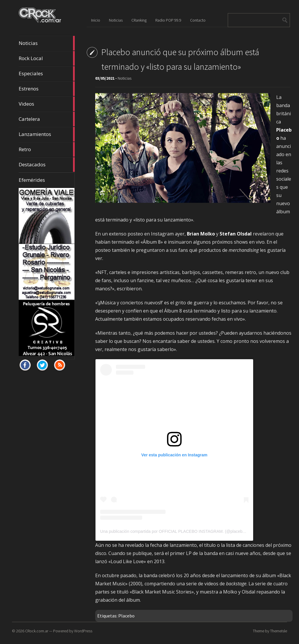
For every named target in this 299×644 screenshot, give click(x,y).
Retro (47, 149)
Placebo (126, 616)
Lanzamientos (47, 134)
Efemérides (32, 180)
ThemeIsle (279, 631)
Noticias (47, 43)
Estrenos (47, 89)
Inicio (96, 20)
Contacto (198, 20)
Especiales (47, 74)
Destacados (47, 165)
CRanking (139, 20)
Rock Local (47, 58)
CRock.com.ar (37, 631)
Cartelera (47, 119)
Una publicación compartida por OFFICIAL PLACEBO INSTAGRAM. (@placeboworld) (178, 531)
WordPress (83, 631)
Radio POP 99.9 (168, 20)
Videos (47, 104)
